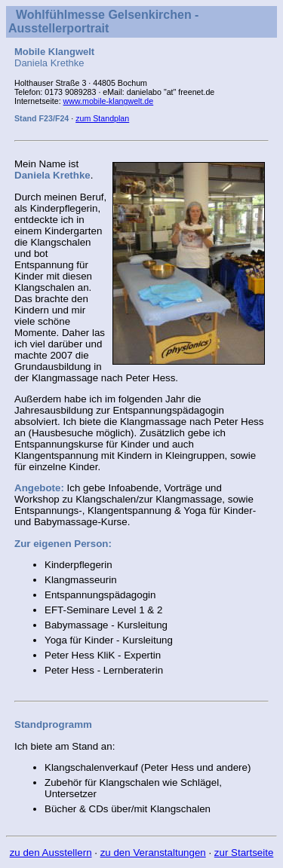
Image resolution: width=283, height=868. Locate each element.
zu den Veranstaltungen (153, 853)
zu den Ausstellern (51, 853)
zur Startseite (244, 853)
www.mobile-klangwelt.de (109, 101)
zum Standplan (102, 118)
